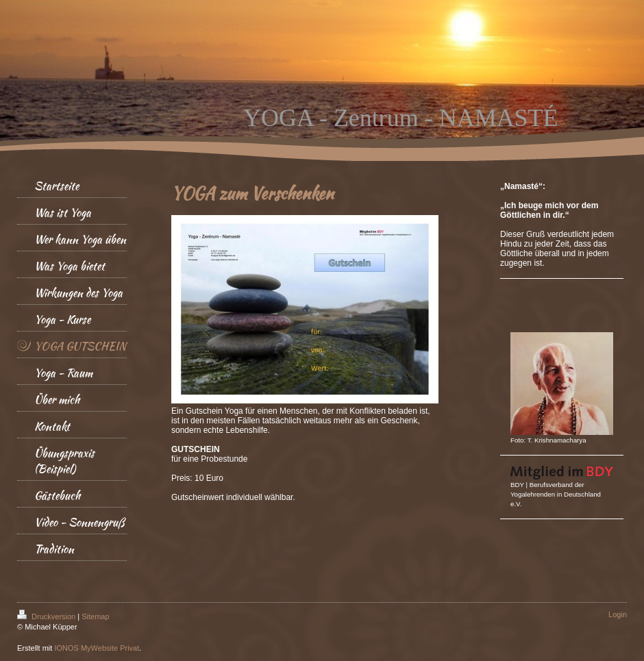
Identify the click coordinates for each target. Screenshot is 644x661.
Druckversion (47, 616)
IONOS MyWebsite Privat (97, 648)
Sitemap (95, 616)
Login (618, 614)
